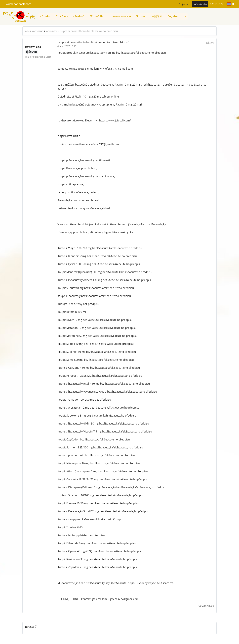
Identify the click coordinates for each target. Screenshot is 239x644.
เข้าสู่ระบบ (183, 4)
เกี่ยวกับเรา (61, 16)
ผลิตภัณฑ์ (79, 16)
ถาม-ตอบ (52, 31)
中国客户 (157, 16)
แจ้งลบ (210, 43)
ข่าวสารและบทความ (120, 16)
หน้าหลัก (45, 16)
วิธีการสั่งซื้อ (96, 16)
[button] (191, 16)
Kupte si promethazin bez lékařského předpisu (89, 31)
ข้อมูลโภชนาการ (177, 16)
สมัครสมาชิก (200, 4)
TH (231, 4)
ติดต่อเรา (141, 16)
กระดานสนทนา (34, 31)
